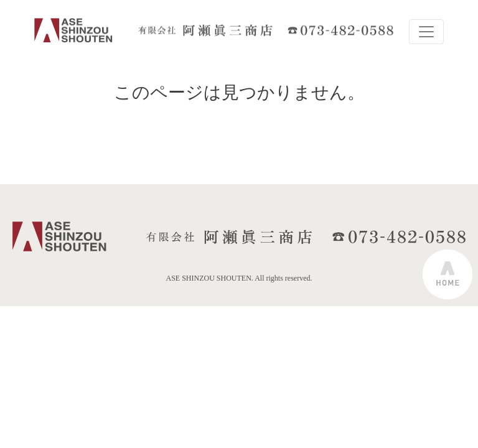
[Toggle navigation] (426, 32)
